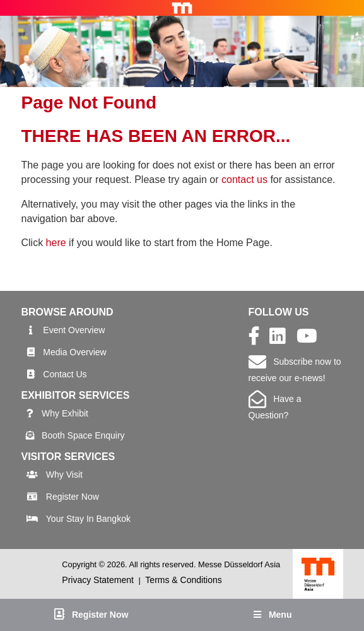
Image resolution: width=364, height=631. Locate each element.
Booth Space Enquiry (83, 435)
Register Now (73, 497)
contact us (244, 180)
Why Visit (64, 475)
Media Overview (74, 352)
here (56, 243)
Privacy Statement (98, 580)
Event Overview (74, 330)
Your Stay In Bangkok (88, 519)
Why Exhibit (65, 413)
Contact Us (65, 374)
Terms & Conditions (183, 580)
